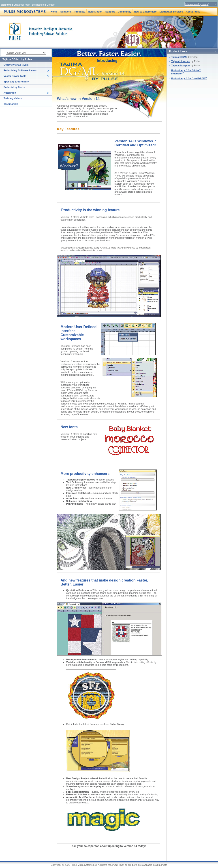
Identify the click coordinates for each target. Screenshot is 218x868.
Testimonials (11, 104)
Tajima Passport (181, 65)
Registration (95, 12)
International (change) (197, 4)
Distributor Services (171, 12)
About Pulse (193, 12)
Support (110, 12)
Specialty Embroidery (16, 82)
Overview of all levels (16, 65)
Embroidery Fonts (14, 87)
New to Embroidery (145, 12)
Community (125, 12)
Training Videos (13, 98)
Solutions (66, 12)
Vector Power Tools (15, 76)
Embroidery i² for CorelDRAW (189, 78)
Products (80, 12)
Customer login (22, 5)
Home (54, 12)
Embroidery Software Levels (20, 70)
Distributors (38, 5)
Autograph (10, 93)
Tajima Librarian (181, 61)
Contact (51, 5)
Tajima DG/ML (179, 57)
